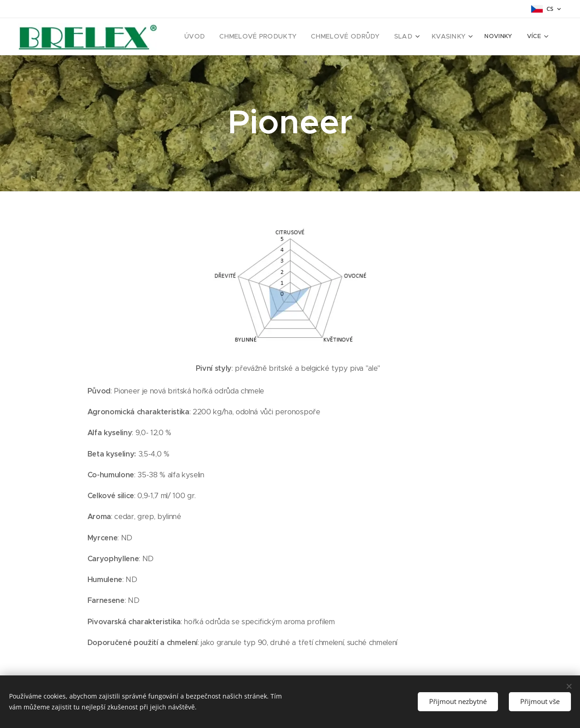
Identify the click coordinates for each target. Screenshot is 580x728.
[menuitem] (215, 37)
